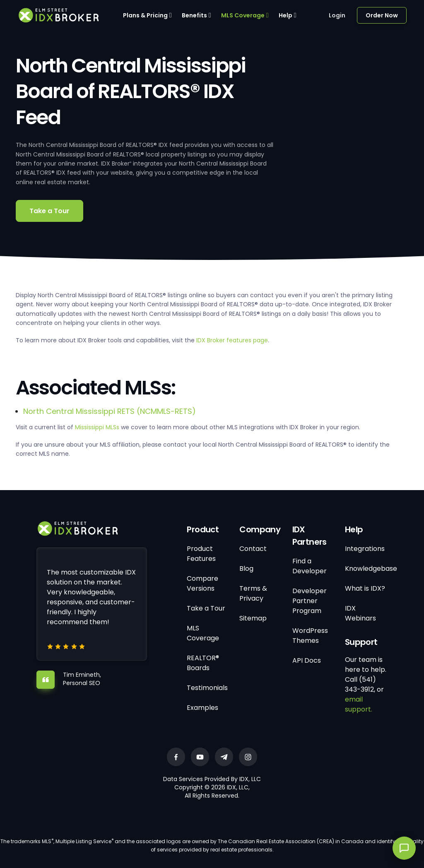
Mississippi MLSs (97, 427)
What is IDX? (365, 588)
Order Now (382, 15)
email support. (359, 704)
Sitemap (253, 618)
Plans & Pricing (145, 15)
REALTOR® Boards (203, 663)
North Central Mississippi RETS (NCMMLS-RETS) (110, 411)
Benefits (194, 15)
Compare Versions (202, 583)
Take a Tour (49, 211)
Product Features (201, 554)
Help (285, 15)
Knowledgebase (371, 569)
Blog (246, 569)
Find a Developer (310, 566)
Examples (202, 708)
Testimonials (207, 688)
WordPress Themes (310, 636)
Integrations (365, 549)
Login (337, 15)
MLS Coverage (243, 15)
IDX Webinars (360, 613)
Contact (253, 549)
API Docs (307, 660)
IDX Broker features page (232, 340)
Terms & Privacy (253, 593)
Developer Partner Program (310, 601)
